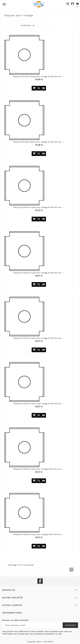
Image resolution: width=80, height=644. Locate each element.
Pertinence (28, 25)
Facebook (40, 581)
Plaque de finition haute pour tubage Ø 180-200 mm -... (39, 76)
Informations (12, 613)
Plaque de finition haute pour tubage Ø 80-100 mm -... (39, 469)
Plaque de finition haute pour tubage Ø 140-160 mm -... (39, 207)
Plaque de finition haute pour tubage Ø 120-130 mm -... (39, 338)
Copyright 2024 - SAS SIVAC (40, 642)
